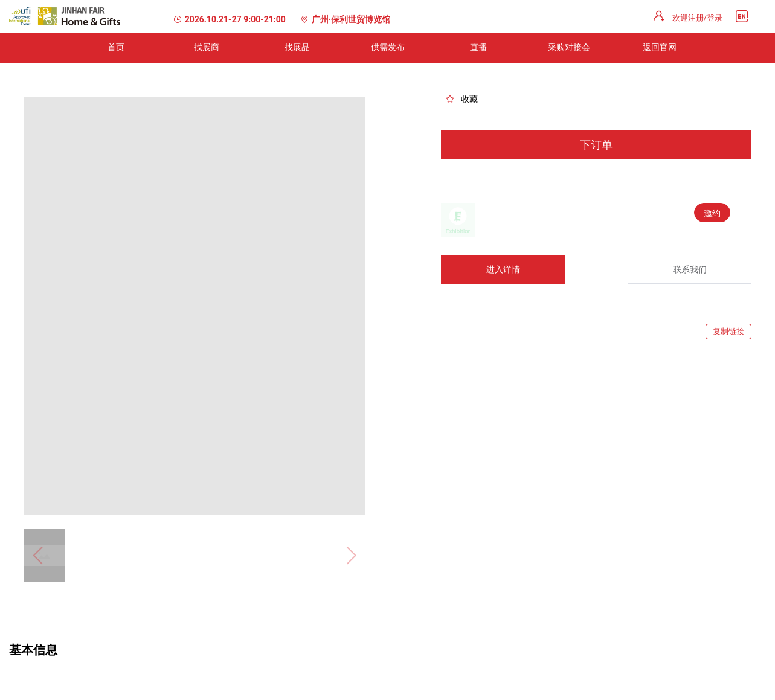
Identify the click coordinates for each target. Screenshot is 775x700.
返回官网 (660, 47)
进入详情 (503, 269)
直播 (478, 47)
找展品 (297, 47)
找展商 (207, 47)
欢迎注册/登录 (697, 18)
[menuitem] (116, 48)
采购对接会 (569, 47)
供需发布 (388, 47)
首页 (116, 47)
